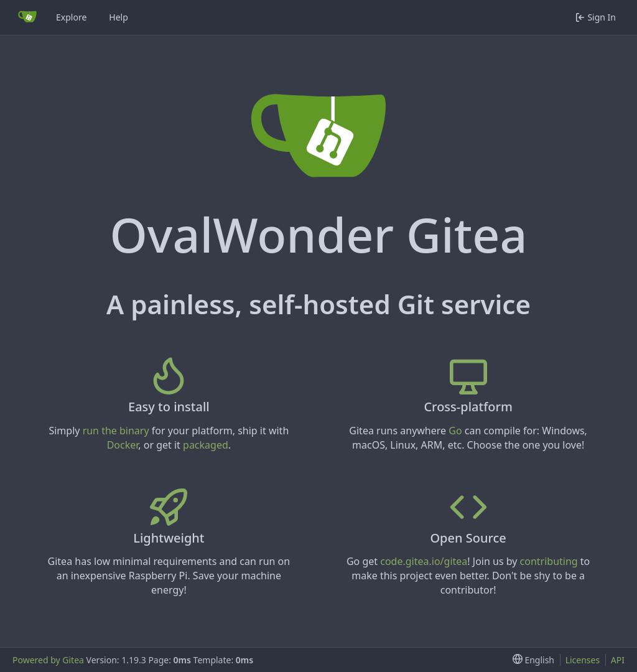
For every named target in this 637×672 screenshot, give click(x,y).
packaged (206, 445)
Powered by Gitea (48, 660)
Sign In (596, 17)
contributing (549, 561)
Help (119, 17)
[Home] (27, 17)
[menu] (531, 660)
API (618, 660)
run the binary (116, 431)
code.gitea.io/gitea (424, 561)
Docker (123, 445)
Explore (71, 17)
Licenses (583, 660)
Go (455, 431)
